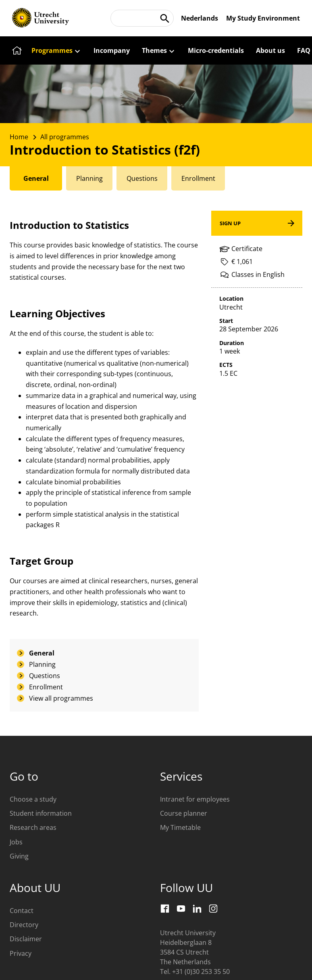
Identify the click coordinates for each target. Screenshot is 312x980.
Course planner (184, 813)
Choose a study (33, 799)
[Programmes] (56, 50)
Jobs (16, 842)
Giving (19, 856)
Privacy (21, 953)
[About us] (270, 50)
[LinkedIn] (197, 909)
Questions (45, 676)
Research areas (33, 827)
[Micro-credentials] (216, 50)
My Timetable (180, 827)
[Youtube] (181, 909)
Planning (42, 664)
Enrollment (46, 687)
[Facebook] (165, 909)
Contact (22, 911)
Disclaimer (26, 939)
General (42, 653)
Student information (41, 813)
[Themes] (159, 50)
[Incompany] (112, 50)
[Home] (16, 50)
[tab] (36, 178)
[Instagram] (213, 909)
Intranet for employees (195, 799)
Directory (24, 925)
